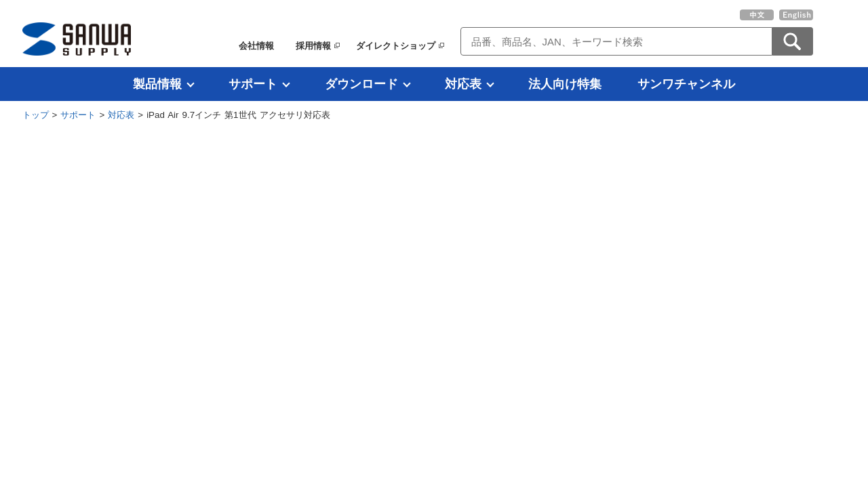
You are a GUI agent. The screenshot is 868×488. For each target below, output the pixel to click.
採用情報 (313, 46)
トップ (36, 115)
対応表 (463, 84)
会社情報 (256, 46)
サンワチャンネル (686, 84)
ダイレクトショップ (396, 46)
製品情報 (157, 84)
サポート (253, 84)
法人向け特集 (565, 84)
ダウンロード (361, 84)
